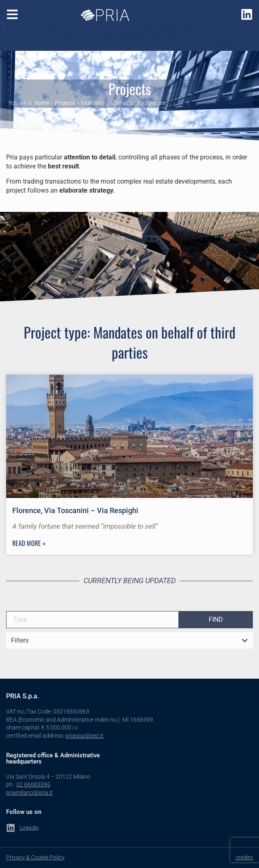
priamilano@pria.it (29, 793)
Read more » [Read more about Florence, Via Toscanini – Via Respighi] (29, 543)
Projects (65, 103)
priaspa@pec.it (84, 736)
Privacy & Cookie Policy (35, 857)
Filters (20, 640)
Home (42, 103)
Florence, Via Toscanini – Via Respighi (75, 510)
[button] (129, 641)
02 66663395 (33, 784)
